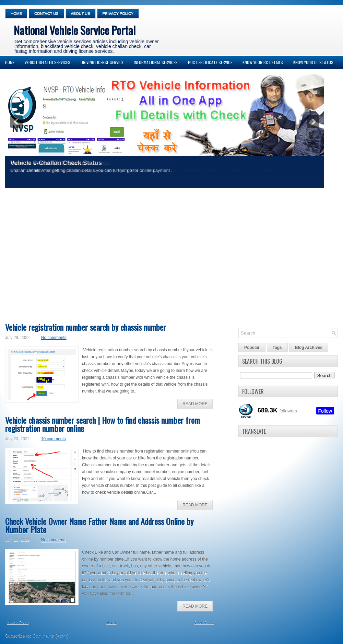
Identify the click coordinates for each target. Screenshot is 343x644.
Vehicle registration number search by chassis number (86, 327)
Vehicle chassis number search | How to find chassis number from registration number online (103, 424)
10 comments (54, 439)
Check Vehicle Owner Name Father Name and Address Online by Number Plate (99, 525)
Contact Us (46, 13)
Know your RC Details (263, 62)
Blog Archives (309, 348)
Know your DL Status (313, 62)
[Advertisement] (64, 257)
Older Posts (204, 622)
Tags (277, 348)
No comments (54, 338)
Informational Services (156, 62)
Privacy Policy (118, 13)
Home (16, 13)
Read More (195, 404)
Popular (252, 348)
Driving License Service (102, 62)
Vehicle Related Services (48, 62)
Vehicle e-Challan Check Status (56, 163)
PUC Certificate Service (210, 62)
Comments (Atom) (51, 636)
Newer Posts (18, 622)
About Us (81, 13)
